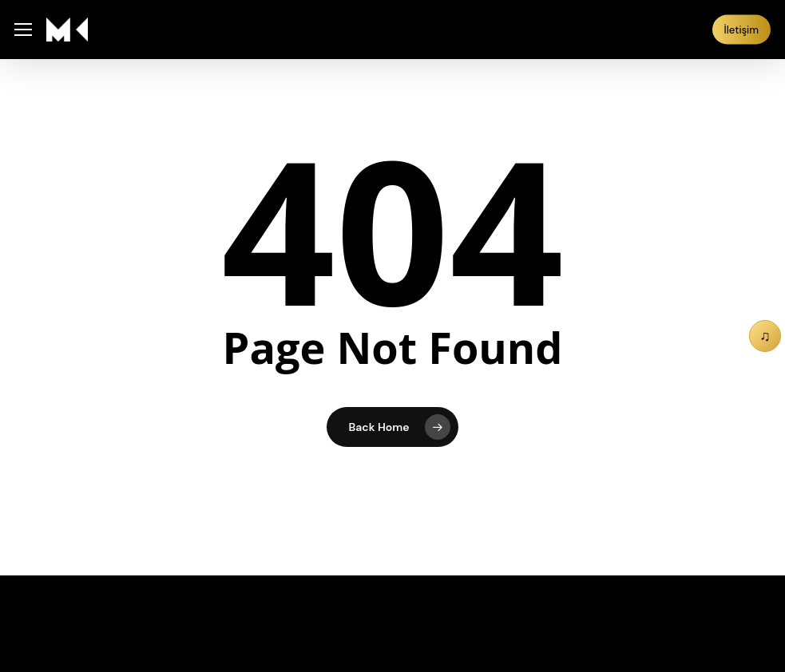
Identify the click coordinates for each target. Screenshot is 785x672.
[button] (23, 30)
